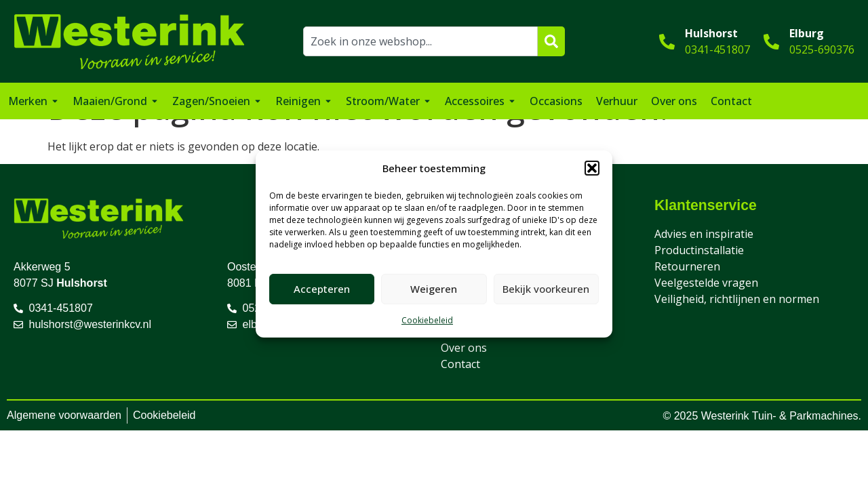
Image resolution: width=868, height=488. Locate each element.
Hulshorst (711, 33)
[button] (592, 168)
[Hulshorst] (667, 42)
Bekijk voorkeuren (546, 289)
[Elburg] (771, 42)
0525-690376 (822, 49)
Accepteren (322, 289)
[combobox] (421, 41)
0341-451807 (717, 49)
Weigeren (434, 289)
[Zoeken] (551, 41)
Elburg (807, 33)
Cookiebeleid (427, 320)
